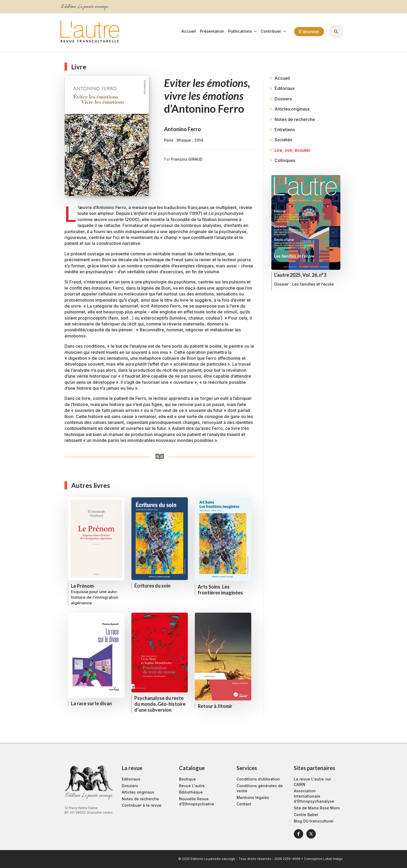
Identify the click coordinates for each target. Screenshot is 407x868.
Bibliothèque (191, 792)
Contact (244, 804)
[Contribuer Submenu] (284, 31)
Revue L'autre (192, 786)
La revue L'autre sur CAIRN (312, 782)
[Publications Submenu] (254, 31)
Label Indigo (333, 859)
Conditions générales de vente (260, 788)
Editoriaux (131, 779)
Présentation (212, 31)
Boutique (187, 779)
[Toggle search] (336, 32)
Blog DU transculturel (314, 821)
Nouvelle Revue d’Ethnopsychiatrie (197, 801)
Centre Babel (306, 815)
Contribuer (271, 31)
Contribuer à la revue (142, 805)
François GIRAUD (187, 159)
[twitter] (311, 834)
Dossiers (130, 786)
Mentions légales (253, 797)
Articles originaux (138, 792)
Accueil (189, 31)
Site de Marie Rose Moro (317, 808)
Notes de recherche (140, 799)
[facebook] (298, 834)
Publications (240, 31)
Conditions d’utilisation (258, 779)
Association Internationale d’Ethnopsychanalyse (314, 796)
